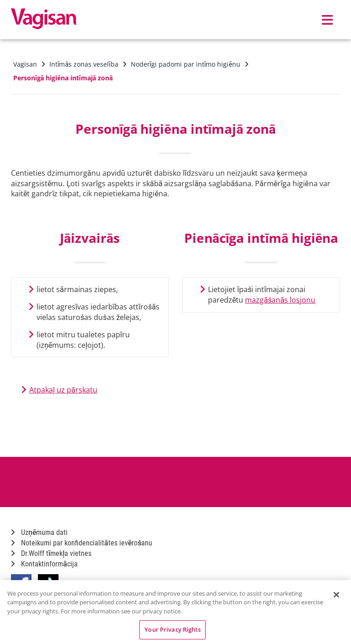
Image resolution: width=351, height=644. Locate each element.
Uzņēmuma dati (39, 532)
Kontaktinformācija (44, 564)
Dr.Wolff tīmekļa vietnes (51, 553)
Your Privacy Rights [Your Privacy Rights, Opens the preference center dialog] (172, 629)
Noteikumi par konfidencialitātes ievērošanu (82, 543)
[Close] (336, 595)
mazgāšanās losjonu (280, 300)
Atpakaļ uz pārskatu (63, 390)
